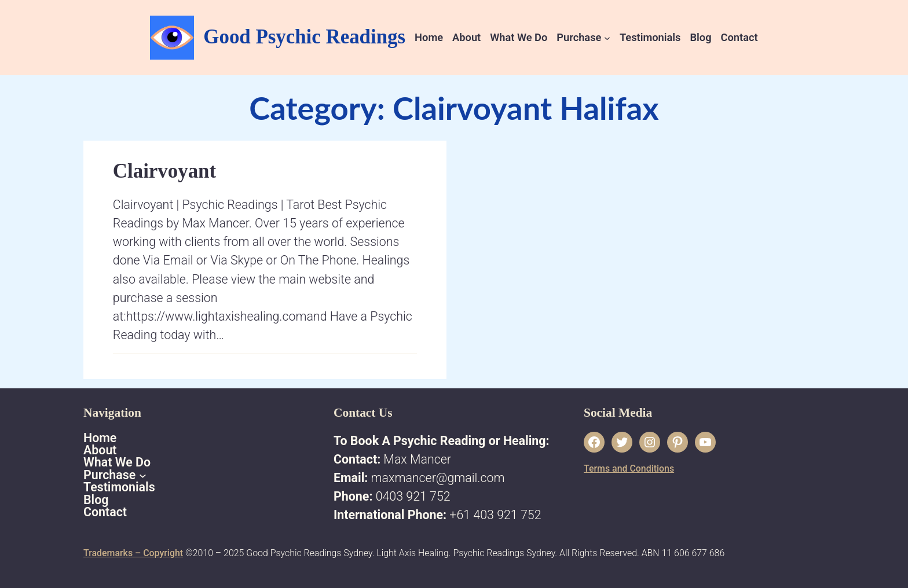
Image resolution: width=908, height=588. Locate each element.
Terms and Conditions (629, 468)
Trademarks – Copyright (133, 553)
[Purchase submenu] (607, 37)
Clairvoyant (164, 171)
